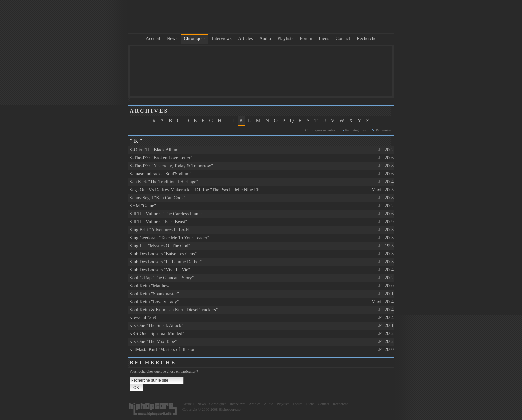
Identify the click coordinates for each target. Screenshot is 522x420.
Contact (343, 38)
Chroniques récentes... (322, 130)
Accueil (153, 38)
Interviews (222, 38)
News (172, 38)
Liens (324, 38)
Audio (265, 38)
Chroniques (195, 38)
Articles (245, 38)
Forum (306, 38)
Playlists (285, 38)
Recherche (366, 38)
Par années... (385, 130)
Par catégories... (357, 130)
